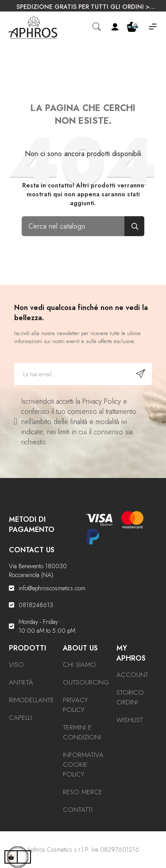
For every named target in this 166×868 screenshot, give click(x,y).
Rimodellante (31, 700)
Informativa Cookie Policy (83, 765)
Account (132, 675)
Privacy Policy (75, 705)
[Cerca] (83, 226)
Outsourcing (86, 682)
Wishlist (130, 720)
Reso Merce (83, 792)
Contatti (78, 810)
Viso (16, 665)
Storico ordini (130, 697)
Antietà (21, 682)
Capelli (20, 718)
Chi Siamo (79, 665)
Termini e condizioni (82, 732)
